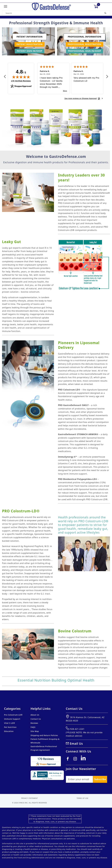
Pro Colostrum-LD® (13, 715)
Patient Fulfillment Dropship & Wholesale (45, 741)
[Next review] (107, 77)
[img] (21, 77)
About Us (35, 715)
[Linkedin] (84, 759)
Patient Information (29, 37)
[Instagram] (76, 760)
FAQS (33, 727)
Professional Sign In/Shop (85, 51)
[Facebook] (69, 760)
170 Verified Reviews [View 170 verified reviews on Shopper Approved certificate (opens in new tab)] (21, 81)
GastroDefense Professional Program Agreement (44, 748)
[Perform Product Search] (105, 13)
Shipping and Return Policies (44, 735)
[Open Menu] (6, 7)
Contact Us (36, 719)
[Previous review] (5, 77)
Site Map (35, 731)
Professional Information (85, 37)
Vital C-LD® (10, 723)
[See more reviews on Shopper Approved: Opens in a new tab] (81, 98)
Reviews (34, 723)
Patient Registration (30, 44)
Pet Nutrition (10, 727)
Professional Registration (85, 44)
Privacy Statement (30, 798)
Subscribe (100, 779)
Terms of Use (83, 798)
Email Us (76, 744)
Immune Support (12, 719)
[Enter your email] (79, 779)
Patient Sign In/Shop (30, 51)
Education (9, 731)
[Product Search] (52, 13)
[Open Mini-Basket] (97, 7)
